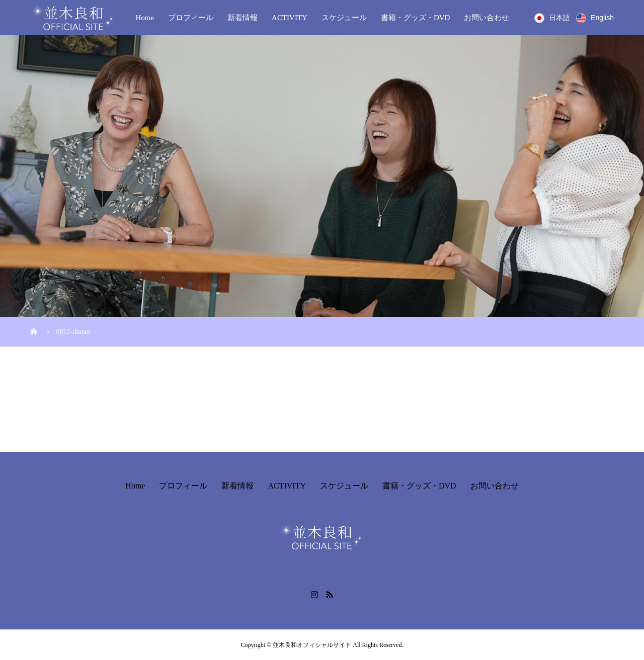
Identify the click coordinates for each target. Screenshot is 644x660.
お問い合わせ (487, 18)
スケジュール (344, 18)
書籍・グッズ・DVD (416, 18)
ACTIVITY (290, 18)
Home (145, 18)
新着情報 (243, 18)
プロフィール (191, 18)
